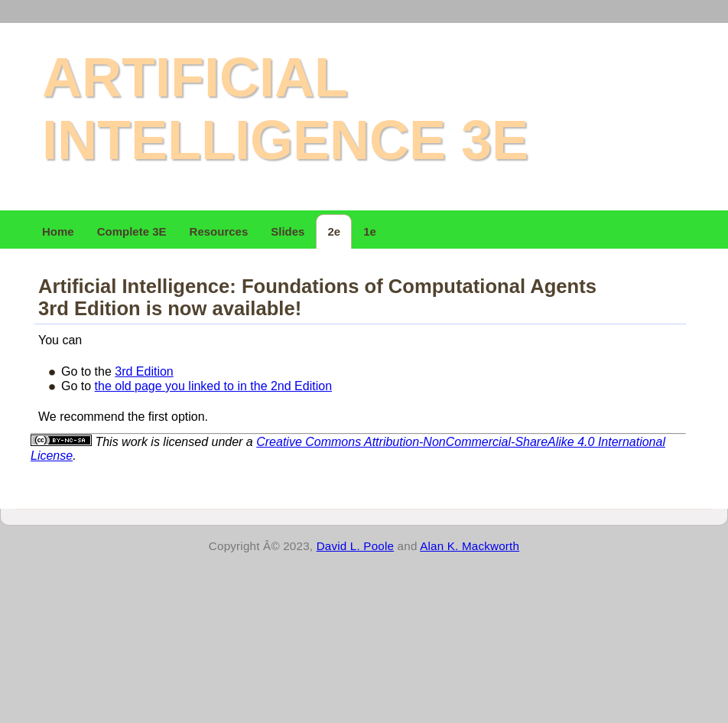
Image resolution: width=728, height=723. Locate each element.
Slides (288, 231)
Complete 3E (132, 231)
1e (370, 231)
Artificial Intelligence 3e (285, 109)
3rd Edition (144, 371)
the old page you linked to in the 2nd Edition (213, 386)
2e (334, 231)
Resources (219, 231)
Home (58, 231)
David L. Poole (356, 546)
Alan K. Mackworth (470, 546)
